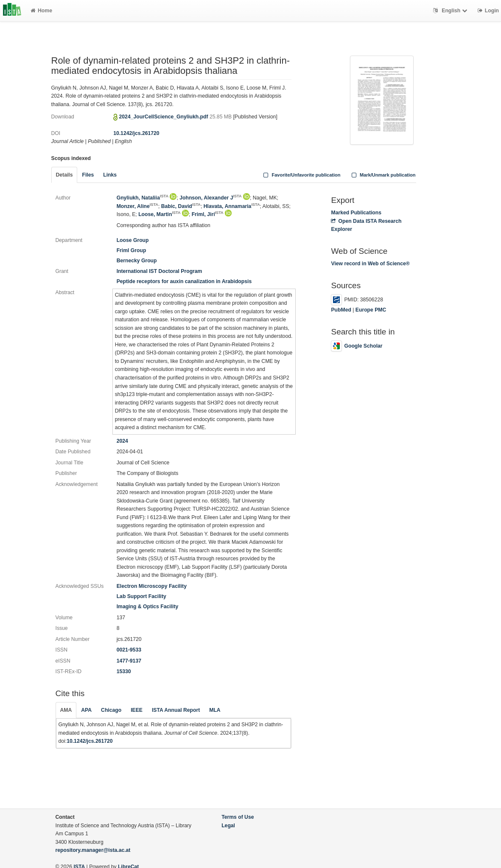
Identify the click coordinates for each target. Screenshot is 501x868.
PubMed (341, 310)
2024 (122, 441)
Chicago (111, 710)
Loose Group (133, 240)
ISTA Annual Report (176, 710)
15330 (124, 671)
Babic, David (181, 206)
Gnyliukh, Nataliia (143, 198)
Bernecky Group (137, 261)
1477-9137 (129, 661)
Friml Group (132, 250)
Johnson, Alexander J (210, 198)
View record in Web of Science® (370, 264)
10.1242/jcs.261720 (136, 133)
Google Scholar (357, 346)
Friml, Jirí (208, 214)
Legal (228, 826)
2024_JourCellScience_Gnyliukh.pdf (164, 117)
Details (64, 175)
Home (41, 11)
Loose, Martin (159, 214)
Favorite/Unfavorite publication (301, 175)
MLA (215, 710)
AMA (66, 710)
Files (88, 175)
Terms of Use (238, 817)
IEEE (137, 710)
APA (86, 710)
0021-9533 (129, 650)
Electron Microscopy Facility (152, 586)
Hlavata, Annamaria (232, 206)
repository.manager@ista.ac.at (93, 850)
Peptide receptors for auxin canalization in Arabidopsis (184, 281)
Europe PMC (371, 310)
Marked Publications (356, 213)
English (451, 11)
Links (110, 175)
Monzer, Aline (137, 206)
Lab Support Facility (141, 596)
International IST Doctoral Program (160, 271)
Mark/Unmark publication (382, 175)
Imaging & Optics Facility (148, 607)
